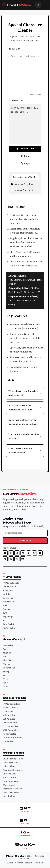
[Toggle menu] (45, 5)
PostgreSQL (9, 627)
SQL (5, 620)
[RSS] (11, 552)
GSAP (5, 686)
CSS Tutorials (9, 586)
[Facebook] (34, 552)
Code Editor (9, 741)
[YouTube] (5, 552)
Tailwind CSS (9, 601)
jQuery (6, 671)
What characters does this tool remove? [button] (25, 393)
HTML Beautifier (11, 703)
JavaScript (8, 645)
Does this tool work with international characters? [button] (25, 421)
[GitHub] (17, 552)
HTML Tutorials (11, 582)
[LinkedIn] (40, 552)
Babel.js (7, 682)
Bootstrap (8, 597)
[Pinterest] (11, 558)
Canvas (6, 608)
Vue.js (6, 656)
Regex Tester (9, 733)
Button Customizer (12, 788)
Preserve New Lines (24, 184)
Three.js (7, 659)
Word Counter (10, 777)
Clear (25, 156)
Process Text (25, 149)
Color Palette (9, 765)
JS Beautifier (9, 714)
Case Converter (10, 780)
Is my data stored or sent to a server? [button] (25, 435)
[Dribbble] (17, 558)
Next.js (6, 674)
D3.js (5, 678)
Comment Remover (13, 737)
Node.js (6, 593)
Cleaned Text (17, 101)
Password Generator (13, 769)
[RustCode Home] (17, 5)
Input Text (15, 49)
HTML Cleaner (10, 707)
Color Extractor (11, 762)
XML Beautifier (10, 729)
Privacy (29, 862)
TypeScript (8, 623)
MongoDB (8, 590)
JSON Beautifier (10, 726)
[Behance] (23, 558)
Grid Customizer (11, 792)
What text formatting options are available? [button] (25, 407)
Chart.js (7, 663)
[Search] (38, 5)
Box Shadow (9, 795)
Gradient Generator (13, 758)
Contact (19, 862)
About (10, 862)
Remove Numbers (23, 190)
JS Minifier (8, 711)
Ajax (5, 605)
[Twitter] (29, 552)
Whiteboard (9, 784)
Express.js (8, 616)
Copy (25, 164)
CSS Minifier (9, 718)
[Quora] (5, 558)
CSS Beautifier (10, 722)
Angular (7, 652)
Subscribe (25, 540)
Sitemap (39, 862)
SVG (5, 612)
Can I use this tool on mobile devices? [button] (25, 450)
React (6, 648)
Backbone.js (9, 667)
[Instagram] (23, 552)
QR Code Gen (9, 773)
